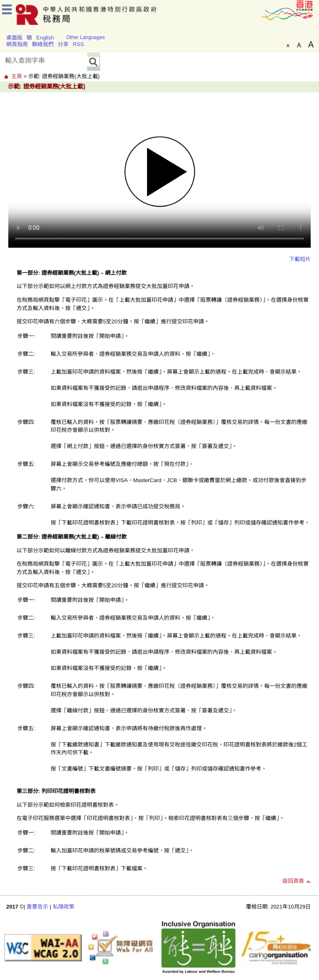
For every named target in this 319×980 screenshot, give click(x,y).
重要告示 (37, 907)
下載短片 (300, 259)
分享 (63, 44)
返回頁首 (293, 881)
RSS (78, 44)
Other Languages (85, 37)
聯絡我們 (43, 44)
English (45, 38)
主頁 (17, 76)
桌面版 (14, 38)
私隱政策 (64, 907)
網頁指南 (17, 44)
